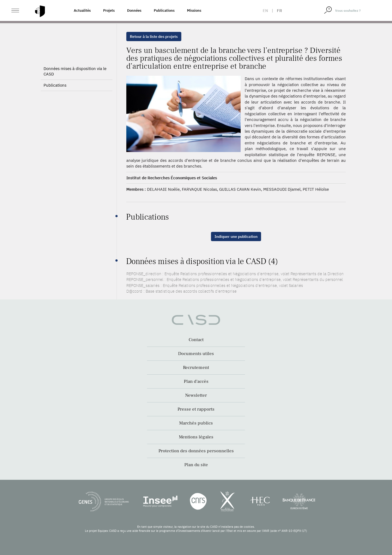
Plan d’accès (196, 381)
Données (134, 10)
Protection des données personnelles (196, 451)
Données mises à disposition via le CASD (75, 71)
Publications (164, 10)
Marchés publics (196, 423)
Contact (196, 340)
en (265, 10)
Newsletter (196, 395)
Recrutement (196, 368)
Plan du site (196, 465)
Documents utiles (196, 354)
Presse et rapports (196, 409)
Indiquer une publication (236, 236)
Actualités (82, 10)
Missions (194, 10)
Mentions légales (196, 437)
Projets (109, 10)
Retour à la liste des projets (154, 37)
